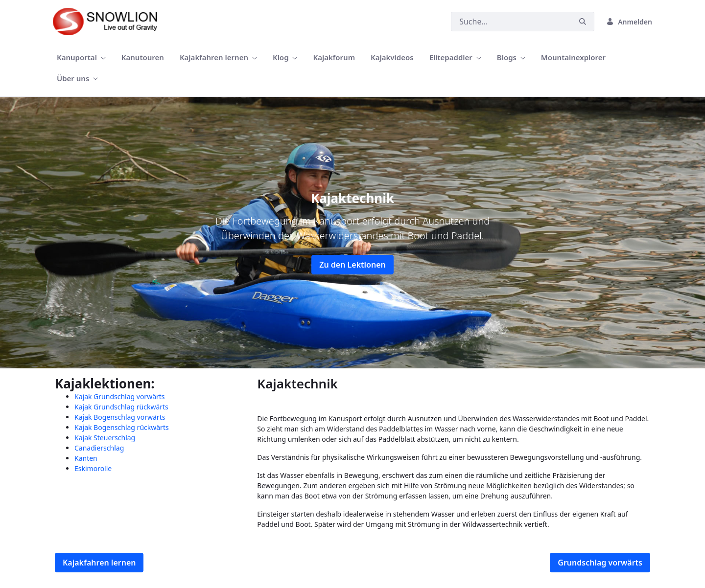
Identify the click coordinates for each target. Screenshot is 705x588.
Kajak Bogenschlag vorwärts (120, 417)
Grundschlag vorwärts (600, 563)
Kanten (86, 458)
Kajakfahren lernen (99, 563)
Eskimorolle (93, 468)
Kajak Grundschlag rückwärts (121, 407)
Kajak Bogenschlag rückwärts (122, 427)
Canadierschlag (99, 448)
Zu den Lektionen (352, 265)
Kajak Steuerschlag (105, 438)
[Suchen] (511, 22)
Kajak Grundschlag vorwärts (120, 396)
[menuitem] (81, 57)
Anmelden (629, 22)
